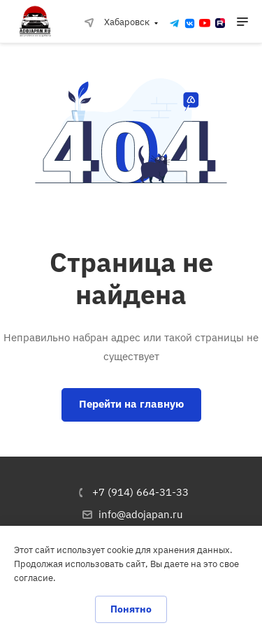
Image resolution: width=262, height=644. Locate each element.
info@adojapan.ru (141, 514)
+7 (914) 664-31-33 (140, 492)
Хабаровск (117, 22)
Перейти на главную (131, 404)
